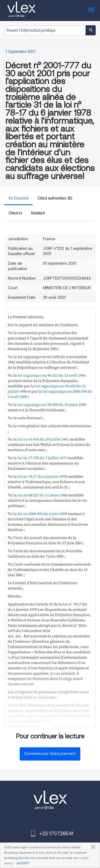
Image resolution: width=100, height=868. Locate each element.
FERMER (92, 847)
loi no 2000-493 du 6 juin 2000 (42, 514)
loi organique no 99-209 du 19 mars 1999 (52, 405)
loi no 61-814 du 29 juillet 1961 (43, 439)
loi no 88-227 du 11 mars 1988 (42, 495)
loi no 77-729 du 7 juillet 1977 (42, 458)
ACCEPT (23, 863)
